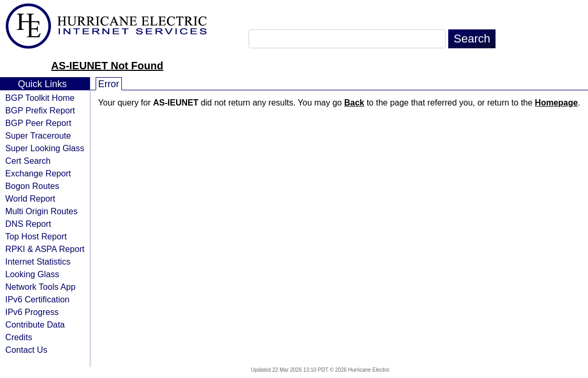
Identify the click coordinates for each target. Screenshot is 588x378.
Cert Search (28, 161)
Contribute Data (35, 324)
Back (354, 103)
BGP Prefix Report (40, 110)
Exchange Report (38, 173)
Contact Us (26, 350)
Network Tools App (40, 287)
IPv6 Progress (32, 312)
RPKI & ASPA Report (45, 249)
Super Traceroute (38, 135)
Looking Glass (32, 274)
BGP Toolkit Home (40, 98)
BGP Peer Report (38, 123)
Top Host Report (36, 236)
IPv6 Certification (37, 299)
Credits (19, 337)
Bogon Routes (32, 186)
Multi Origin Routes (42, 211)
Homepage (556, 103)
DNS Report (28, 224)
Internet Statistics (38, 261)
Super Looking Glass (45, 148)
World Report (30, 198)
